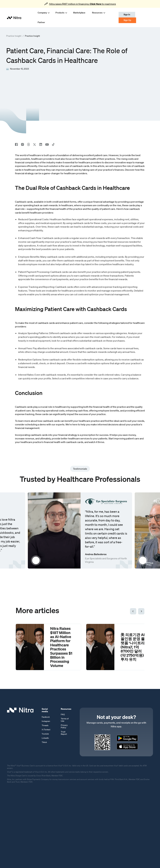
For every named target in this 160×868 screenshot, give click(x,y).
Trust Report (64, 733)
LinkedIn (45, 738)
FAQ (63, 714)
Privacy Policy (64, 726)
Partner (41, 22)
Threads (45, 725)
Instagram (46, 721)
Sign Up (127, 20)
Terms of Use (65, 720)
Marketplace (79, 13)
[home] (14, 17)
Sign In (127, 15)
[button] (42, 13)
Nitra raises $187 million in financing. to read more (82, 4)
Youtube (45, 734)
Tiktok (44, 742)
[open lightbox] (54, 530)
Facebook (46, 717)
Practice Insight (14, 36)
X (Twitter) (46, 730)
